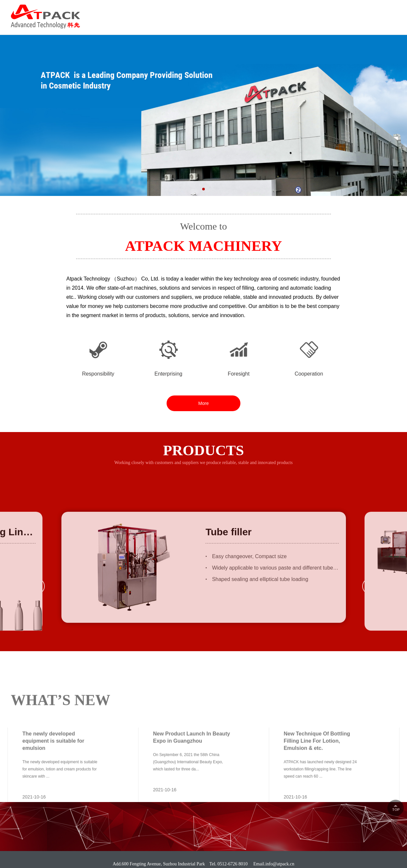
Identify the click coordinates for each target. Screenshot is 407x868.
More (203, 403)
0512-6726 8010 (348, 11)
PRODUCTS (221, 23)
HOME (145, 23)
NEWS (346, 23)
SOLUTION (267, 23)
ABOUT (180, 23)
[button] (203, 194)
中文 (391, 11)
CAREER (309, 23)
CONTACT (384, 23)
